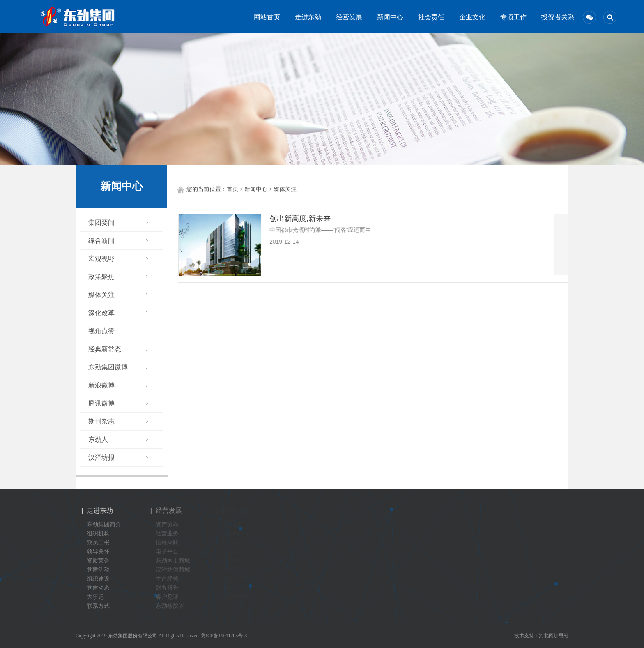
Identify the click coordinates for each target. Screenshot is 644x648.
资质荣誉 (96, 561)
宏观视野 (101, 259)
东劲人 (98, 439)
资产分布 (170, 525)
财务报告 (170, 588)
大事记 (93, 597)
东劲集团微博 (108, 367)
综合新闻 (101, 241)
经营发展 (347, 17)
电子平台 (170, 552)
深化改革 (101, 313)
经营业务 (170, 534)
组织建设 (96, 579)
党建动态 (96, 588)
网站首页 (265, 17)
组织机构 (96, 534)
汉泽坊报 (101, 458)
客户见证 (170, 597)
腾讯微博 (101, 403)
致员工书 (96, 543)
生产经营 (170, 579)
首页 (232, 190)
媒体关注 (285, 190)
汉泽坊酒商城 (176, 570)
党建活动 (96, 570)
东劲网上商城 (176, 561)
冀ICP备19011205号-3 (224, 636)
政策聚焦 (101, 277)
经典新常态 (104, 349)
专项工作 (512, 17)
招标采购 (170, 543)
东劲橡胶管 (173, 606)
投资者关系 (553, 17)
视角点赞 (101, 331)
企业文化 (471, 17)
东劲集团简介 (101, 525)
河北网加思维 (554, 636)
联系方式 (96, 606)
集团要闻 (101, 223)
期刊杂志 (101, 421)
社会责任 (430, 17)
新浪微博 (101, 385)
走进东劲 (306, 17)
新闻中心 (389, 17)
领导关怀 (96, 552)
